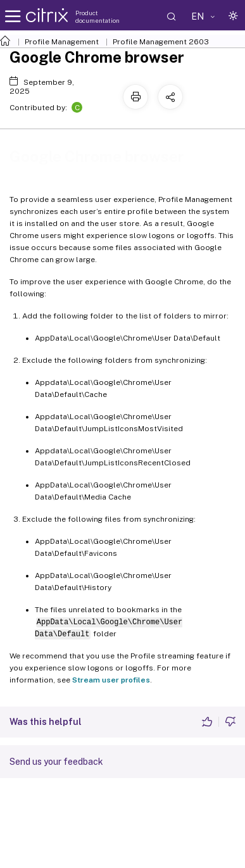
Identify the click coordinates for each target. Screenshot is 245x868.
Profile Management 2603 (161, 42)
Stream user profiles (111, 680)
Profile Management (62, 42)
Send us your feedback (56, 762)
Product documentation (97, 16)
